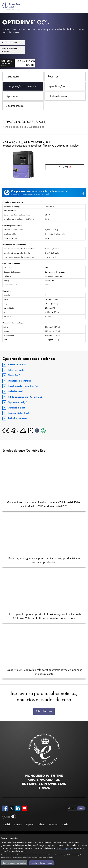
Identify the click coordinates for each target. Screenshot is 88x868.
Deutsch (18, 825)
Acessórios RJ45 (17, 365)
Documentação (15, 106)
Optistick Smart (16, 408)
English (7, 825)
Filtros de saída (16, 370)
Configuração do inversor (21, 86)
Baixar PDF (64, 167)
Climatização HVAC (9, 43)
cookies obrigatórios (64, 848)
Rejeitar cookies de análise (14, 863)
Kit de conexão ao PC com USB (25, 397)
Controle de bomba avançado (9, 50)
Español (30, 825)
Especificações (56, 86)
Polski (65, 825)
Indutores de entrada (20, 381)
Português (54, 825)
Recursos (53, 76)
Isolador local (15, 391)
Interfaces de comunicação (23, 386)
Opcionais (12, 96)
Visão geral (12, 76)
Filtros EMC (14, 375)
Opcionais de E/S (18, 402)
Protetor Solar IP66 (19, 413)
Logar (81, 808)
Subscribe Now (44, 711)
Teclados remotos (17, 418)
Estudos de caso (57, 96)
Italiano (42, 825)
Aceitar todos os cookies (42, 863)
